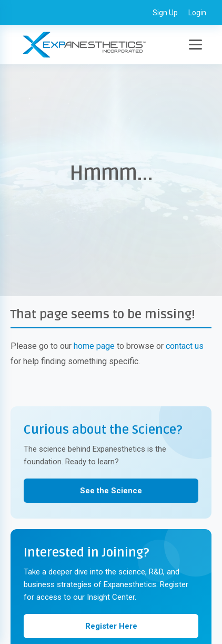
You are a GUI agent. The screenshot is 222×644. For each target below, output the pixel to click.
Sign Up (165, 13)
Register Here (111, 626)
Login (197, 13)
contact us (185, 346)
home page (94, 346)
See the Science (111, 491)
